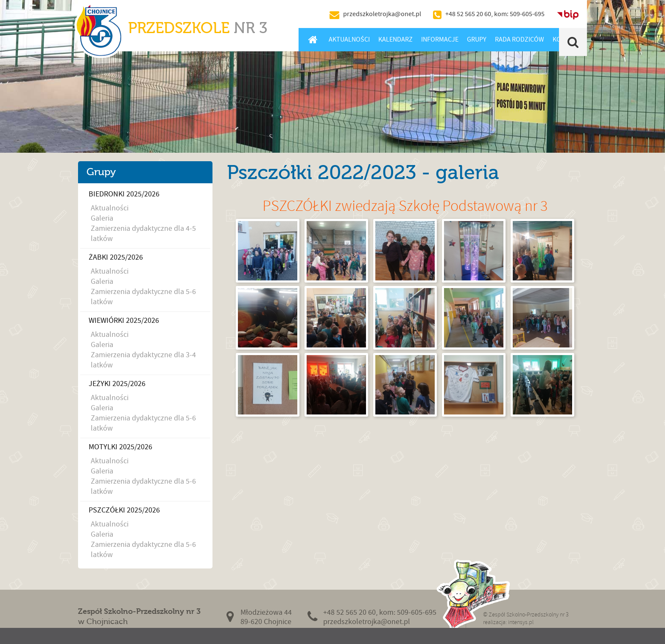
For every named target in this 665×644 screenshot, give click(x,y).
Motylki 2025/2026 (120, 447)
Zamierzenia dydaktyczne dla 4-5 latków (143, 234)
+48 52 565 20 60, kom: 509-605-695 (495, 14)
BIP (568, 14)
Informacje (440, 39)
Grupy (477, 39)
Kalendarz (395, 39)
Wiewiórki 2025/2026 (124, 321)
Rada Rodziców (520, 39)
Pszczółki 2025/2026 (124, 510)
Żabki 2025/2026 (116, 257)
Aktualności (349, 39)
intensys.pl (521, 622)
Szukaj (573, 42)
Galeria (102, 218)
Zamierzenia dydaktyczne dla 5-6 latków (143, 297)
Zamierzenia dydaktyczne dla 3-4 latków (143, 360)
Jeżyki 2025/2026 (117, 384)
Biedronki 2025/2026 (124, 194)
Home (313, 39)
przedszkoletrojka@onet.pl (382, 14)
